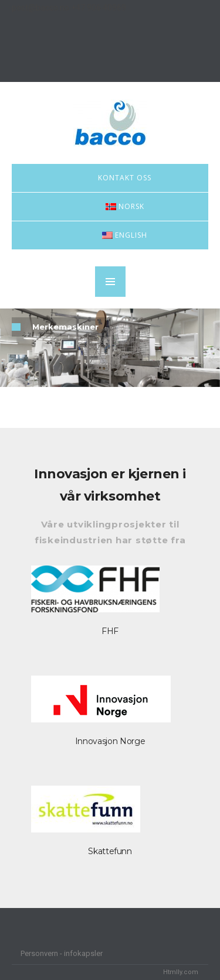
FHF (110, 631)
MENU (110, 282)
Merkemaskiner (65, 327)
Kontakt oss (125, 178)
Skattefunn (110, 851)
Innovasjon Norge (110, 741)
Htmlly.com (181, 972)
